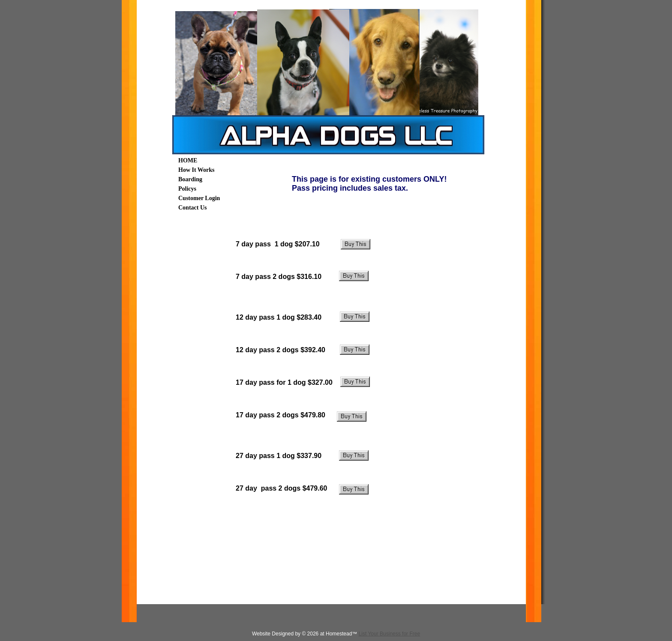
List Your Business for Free (389, 634)
